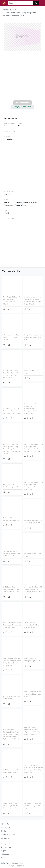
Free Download (22, 103)
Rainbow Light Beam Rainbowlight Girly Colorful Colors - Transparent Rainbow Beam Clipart (32, 408)
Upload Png (6, 847)
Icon (3, 858)
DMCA (4, 831)
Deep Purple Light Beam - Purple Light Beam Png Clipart (33, 337)
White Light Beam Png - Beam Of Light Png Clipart (12, 337)
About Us (5, 824)
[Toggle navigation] (42, 3)
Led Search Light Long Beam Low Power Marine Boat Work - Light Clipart (12, 410)
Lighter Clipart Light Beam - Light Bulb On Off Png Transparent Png (28, 802)
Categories (6, 843)
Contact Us (6, 827)
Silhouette (5, 854)
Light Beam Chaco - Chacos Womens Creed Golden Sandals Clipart (12, 587)
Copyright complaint (22, 107)
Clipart (4, 851)
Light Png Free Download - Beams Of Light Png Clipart (17, 804)
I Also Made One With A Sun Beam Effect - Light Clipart (16, 693)
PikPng (6, 10)
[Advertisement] (22, 77)
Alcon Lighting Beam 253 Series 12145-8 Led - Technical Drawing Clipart (33, 587)
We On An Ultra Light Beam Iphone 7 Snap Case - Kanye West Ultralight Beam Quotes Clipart (11, 448)
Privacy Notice (7, 838)
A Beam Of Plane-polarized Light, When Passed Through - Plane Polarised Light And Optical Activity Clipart (28, 732)
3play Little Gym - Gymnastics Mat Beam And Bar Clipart (32, 623)
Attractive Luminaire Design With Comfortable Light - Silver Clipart (12, 552)
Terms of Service (8, 835)
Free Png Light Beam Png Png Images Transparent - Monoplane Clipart (12, 623)
